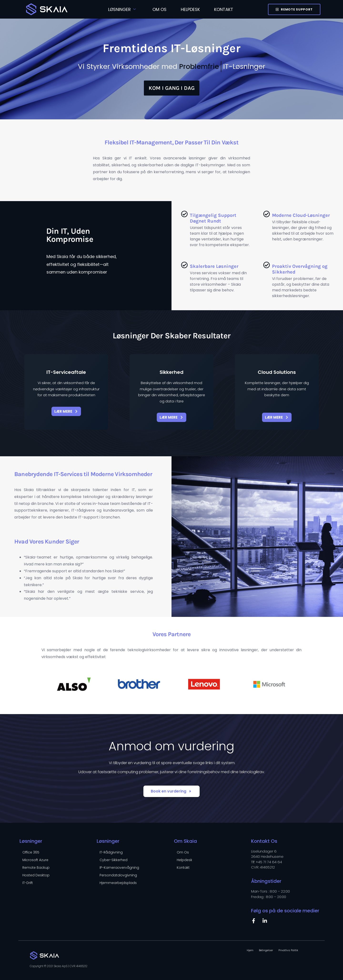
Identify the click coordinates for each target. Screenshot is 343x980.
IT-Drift (28, 883)
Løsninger (122, 9)
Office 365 (31, 852)
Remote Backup (36, 868)
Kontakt (224, 9)
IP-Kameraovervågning (119, 868)
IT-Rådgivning (111, 852)
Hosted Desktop (36, 875)
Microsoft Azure (35, 860)
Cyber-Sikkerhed (113, 860)
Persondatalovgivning (118, 875)
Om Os (159, 9)
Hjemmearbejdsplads (118, 883)
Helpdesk (190, 9)
